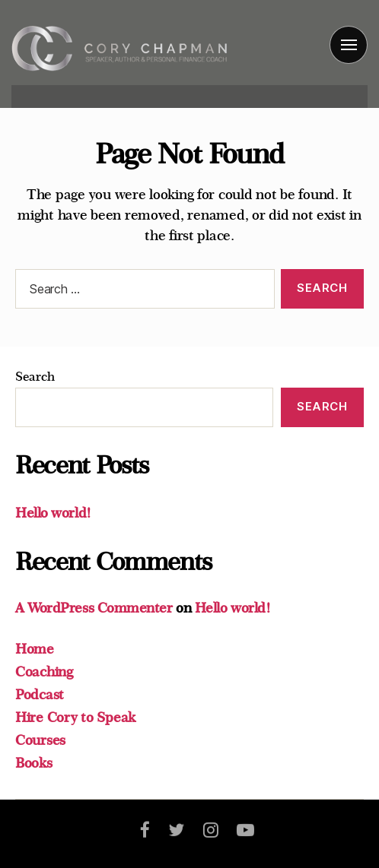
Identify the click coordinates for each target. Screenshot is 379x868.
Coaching (44, 672)
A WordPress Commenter (94, 608)
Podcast (40, 695)
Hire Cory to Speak (75, 718)
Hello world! (53, 513)
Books (34, 763)
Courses (40, 740)
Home (35, 649)
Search (35, 377)
